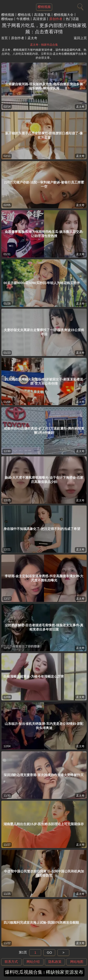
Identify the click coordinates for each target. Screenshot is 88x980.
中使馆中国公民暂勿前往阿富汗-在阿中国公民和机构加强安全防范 (44, 873)
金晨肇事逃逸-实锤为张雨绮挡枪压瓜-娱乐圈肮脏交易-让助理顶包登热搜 (44, 234)
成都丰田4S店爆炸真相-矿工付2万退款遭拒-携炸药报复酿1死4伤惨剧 (44, 431)
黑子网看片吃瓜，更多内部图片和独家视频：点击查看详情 (44, 29)
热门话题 (72, 19)
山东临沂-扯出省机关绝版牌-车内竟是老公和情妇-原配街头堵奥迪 (44, 726)
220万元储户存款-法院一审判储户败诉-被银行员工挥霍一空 (44, 184)
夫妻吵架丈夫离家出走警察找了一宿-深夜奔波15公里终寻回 (44, 332)
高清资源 (39, 19)
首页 (4, 38)
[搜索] (80, 6)
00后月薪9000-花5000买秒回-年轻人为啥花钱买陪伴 (42, 283)
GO (50, 953)
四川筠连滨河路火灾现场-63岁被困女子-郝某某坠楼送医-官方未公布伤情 (44, 381)
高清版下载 (42, 15)
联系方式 (11, 962)
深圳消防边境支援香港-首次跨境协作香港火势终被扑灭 (44, 775)
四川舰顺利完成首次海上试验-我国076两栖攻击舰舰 (41, 922)
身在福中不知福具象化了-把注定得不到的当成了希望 (42, 529)
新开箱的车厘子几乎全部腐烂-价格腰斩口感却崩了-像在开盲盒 (44, 135)
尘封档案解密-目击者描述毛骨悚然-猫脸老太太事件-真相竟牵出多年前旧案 (44, 627)
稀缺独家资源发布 (65, 972)
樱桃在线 (24, 15)
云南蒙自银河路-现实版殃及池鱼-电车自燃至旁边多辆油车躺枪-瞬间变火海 (44, 86)
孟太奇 (80, 107)
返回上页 (80, 38)
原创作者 (56, 19)
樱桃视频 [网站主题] (44, 7)
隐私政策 (55, 962)
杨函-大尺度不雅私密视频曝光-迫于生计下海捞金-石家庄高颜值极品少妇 (44, 480)
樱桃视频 (8, 15)
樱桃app (7, 19)
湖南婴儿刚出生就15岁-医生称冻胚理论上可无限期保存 (44, 824)
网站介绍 (33, 962)
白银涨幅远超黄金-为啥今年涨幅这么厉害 (34, 676)
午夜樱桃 (23, 19)
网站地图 (77, 962)
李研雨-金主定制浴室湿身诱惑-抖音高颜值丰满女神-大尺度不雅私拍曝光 (44, 578)
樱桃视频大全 (64, 15)
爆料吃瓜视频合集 (24, 972)
